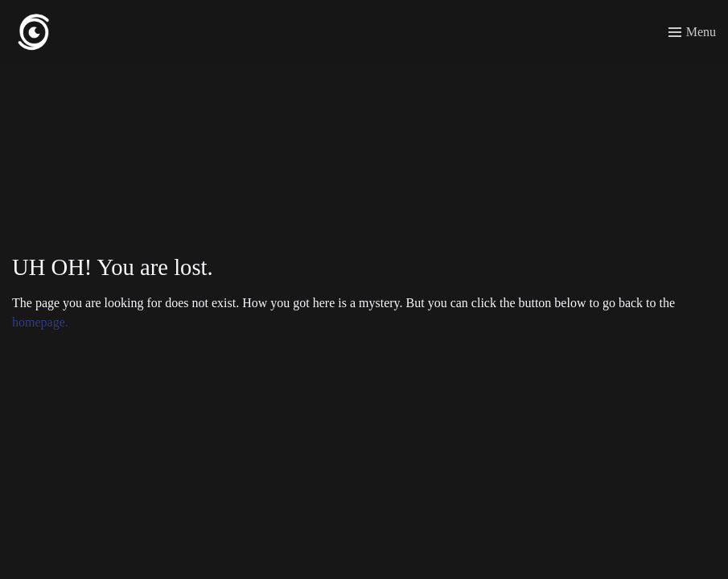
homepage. (40, 322)
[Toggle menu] (692, 32)
